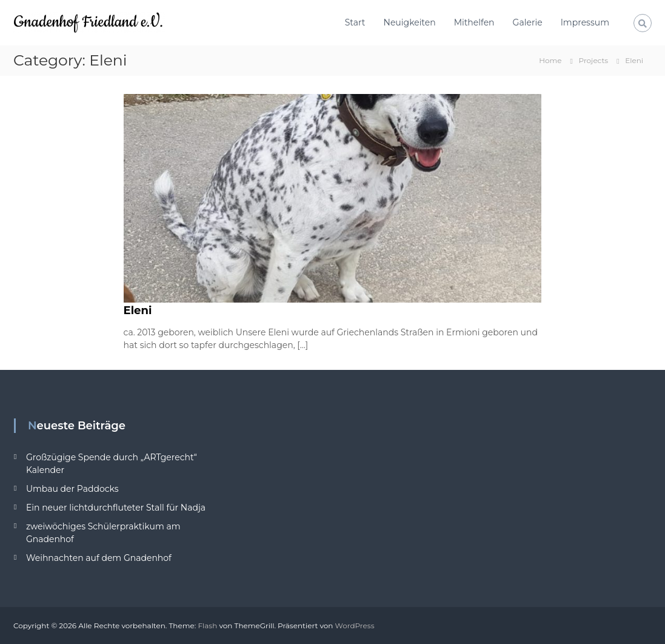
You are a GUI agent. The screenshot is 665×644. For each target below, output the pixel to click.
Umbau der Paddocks (72, 489)
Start (355, 22)
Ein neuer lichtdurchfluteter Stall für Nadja (116, 508)
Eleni (138, 310)
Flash (207, 626)
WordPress (355, 626)
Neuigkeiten (410, 22)
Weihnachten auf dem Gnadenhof (99, 558)
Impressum (585, 22)
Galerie (528, 22)
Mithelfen (474, 22)
